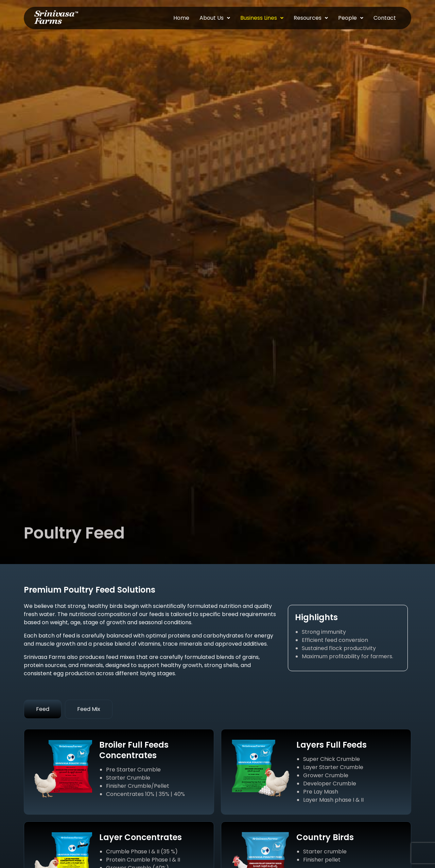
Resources (311, 18)
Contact (385, 18)
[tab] (43, 709)
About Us (215, 18)
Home (181, 18)
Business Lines (262, 18)
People (351, 18)
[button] (215, 18)
